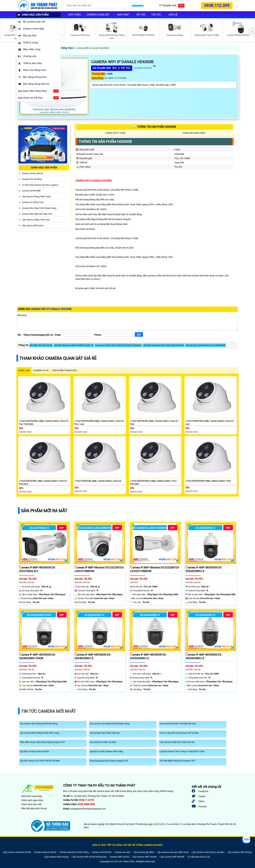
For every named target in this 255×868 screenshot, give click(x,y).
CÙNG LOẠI (24, 370)
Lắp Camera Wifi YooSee (144, 857)
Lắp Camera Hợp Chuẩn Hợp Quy (105, 733)
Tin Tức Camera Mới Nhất (48, 711)
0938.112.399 (217, 6)
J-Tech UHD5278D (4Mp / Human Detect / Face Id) (98, 481)
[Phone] (118, 335)
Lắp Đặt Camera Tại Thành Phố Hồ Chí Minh (40, 761)
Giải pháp (123, 15)
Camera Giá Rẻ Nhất (31, 191)
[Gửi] (139, 334)
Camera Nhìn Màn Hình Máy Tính (37, 214)
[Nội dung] (127, 324)
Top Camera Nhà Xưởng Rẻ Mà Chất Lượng (39, 733)
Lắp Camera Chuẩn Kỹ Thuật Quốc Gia (177, 742)
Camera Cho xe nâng (32, 179)
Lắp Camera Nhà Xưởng (56, 857)
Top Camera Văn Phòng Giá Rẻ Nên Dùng (39, 724)
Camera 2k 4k (41, 370)
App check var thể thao (36, 98)
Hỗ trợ (141, 15)
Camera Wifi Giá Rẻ (119, 857)
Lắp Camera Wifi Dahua (33, 226)
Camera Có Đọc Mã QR (32, 173)
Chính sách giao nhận (32, 800)
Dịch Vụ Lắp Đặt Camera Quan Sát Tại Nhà (179, 733)
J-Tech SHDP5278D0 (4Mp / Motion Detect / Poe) (208, 481)
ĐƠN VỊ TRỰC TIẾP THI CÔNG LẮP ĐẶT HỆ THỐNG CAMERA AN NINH (127, 845)
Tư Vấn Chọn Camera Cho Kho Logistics (40, 185)
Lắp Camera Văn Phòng (239, 852)
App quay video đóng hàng (36, 91)
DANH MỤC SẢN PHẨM (33, 15)
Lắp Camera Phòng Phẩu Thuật (36, 197)
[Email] (78, 335)
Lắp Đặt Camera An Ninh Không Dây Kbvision (164, 345)
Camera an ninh (122, 852)
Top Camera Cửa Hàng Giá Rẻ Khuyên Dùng (110, 724)
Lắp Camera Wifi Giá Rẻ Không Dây (89, 857)
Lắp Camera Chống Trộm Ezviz (36, 220)
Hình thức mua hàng (32, 796)
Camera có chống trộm (33, 202)
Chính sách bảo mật (31, 804)
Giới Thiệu (74, 15)
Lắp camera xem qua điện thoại (173, 852)
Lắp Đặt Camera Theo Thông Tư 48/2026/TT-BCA (182, 751)
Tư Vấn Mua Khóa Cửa (199, 857)
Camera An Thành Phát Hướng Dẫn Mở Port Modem (118, 345)
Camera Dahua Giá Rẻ (45, 852)
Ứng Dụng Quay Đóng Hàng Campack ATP (109, 761)
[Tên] (38, 335)
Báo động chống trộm (32, 77)
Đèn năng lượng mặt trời (34, 84)
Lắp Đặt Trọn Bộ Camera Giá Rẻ (34, 751)
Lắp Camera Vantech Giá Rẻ (17, 852)
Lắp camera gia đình (144, 852)
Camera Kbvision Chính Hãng (74, 852)
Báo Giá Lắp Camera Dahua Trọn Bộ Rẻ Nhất (205, 345)
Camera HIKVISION (101, 852)
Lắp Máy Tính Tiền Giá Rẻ (41, 345)
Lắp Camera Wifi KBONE (172, 857)
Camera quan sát (98, 15)
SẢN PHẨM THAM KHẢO (65, 370)
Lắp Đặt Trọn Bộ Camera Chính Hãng (106, 751)
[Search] (99, 6)
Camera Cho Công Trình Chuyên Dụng (39, 208)
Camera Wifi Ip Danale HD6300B (92, 48)
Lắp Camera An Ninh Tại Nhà (103, 742)
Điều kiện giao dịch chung (34, 808)
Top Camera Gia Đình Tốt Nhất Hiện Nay (178, 724)
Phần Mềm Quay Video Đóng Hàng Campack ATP (42, 742)
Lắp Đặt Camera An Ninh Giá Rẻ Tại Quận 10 (74, 345)
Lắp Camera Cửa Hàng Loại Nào (208, 852)
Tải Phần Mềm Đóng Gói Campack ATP (177, 761)
